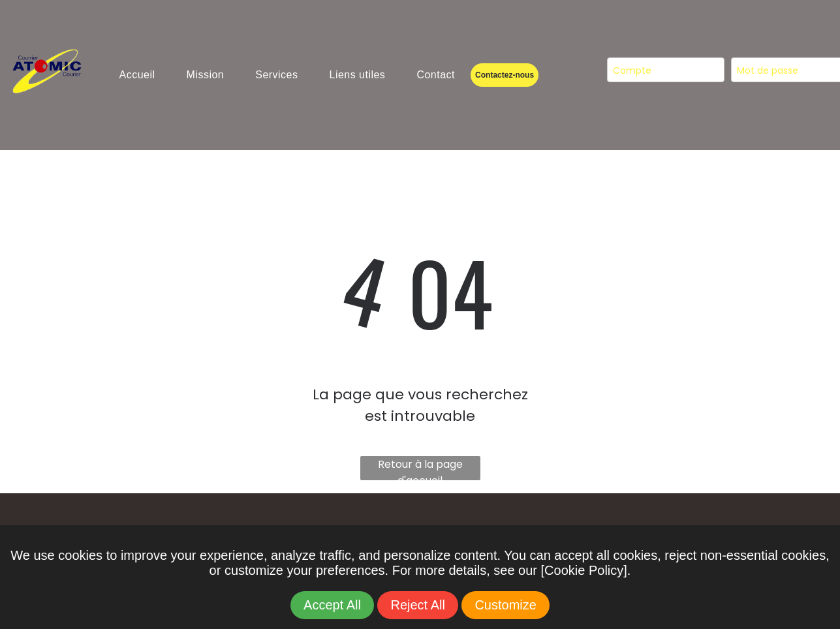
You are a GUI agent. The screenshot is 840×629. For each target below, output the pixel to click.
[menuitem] (137, 75)
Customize (505, 605)
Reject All (417, 605)
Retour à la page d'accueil (420, 468)
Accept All (332, 605)
